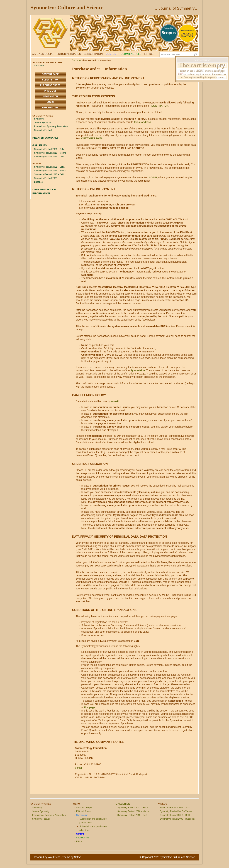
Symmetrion (138, 370)
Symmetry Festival (43, 130)
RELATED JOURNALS (45, 138)
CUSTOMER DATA (92, 138)
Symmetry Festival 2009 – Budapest (177, 819)
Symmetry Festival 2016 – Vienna (50, 153)
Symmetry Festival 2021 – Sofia (49, 149)
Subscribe (39, 66)
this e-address (142, 122)
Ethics (149, 54)
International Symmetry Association (51, 126)
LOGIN (153, 177)
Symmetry (39, 119)
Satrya (78, 857)
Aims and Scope (43, 54)
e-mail (115, 401)
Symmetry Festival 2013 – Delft (49, 157)
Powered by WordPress (47, 857)
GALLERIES (40, 145)
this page (90, 707)
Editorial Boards (69, 54)
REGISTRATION (159, 106)
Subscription (93, 54)
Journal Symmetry (43, 123)
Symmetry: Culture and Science (67, 7)
